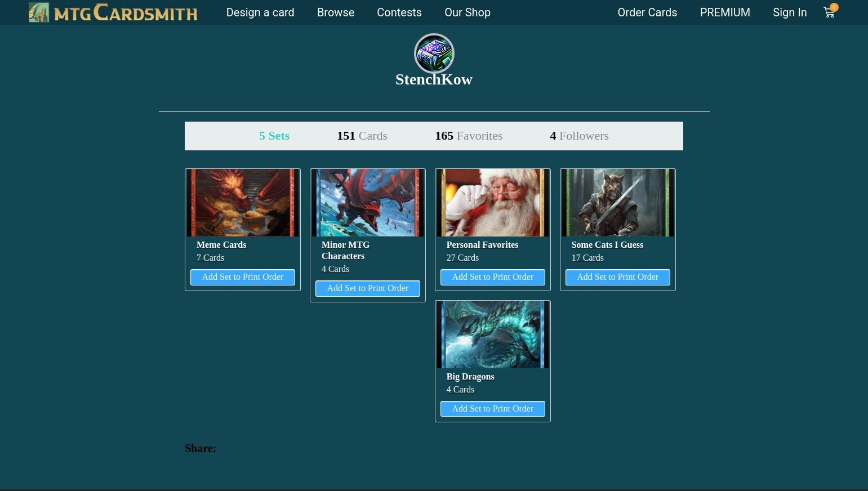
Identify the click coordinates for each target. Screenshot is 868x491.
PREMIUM (725, 12)
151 (362, 135)
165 (469, 135)
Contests (399, 12)
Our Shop (468, 12)
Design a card (261, 12)
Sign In (790, 12)
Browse (336, 12)
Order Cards (648, 12)
